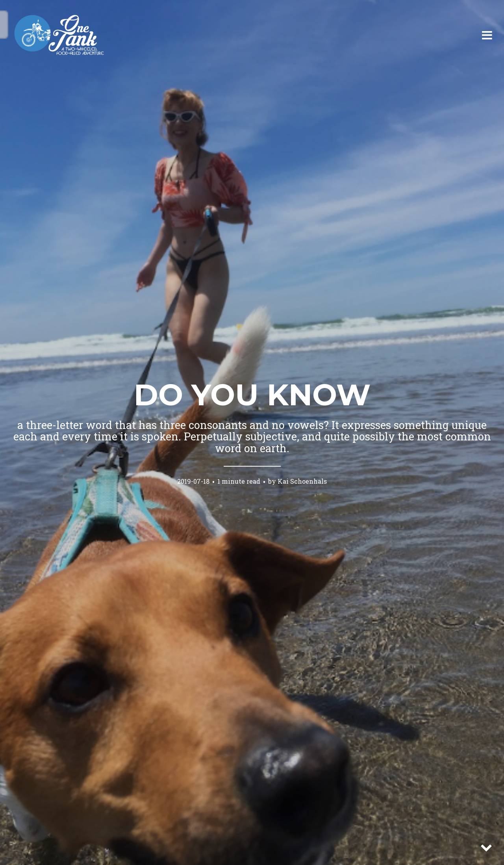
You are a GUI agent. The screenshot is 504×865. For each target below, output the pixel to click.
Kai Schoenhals (302, 481)
